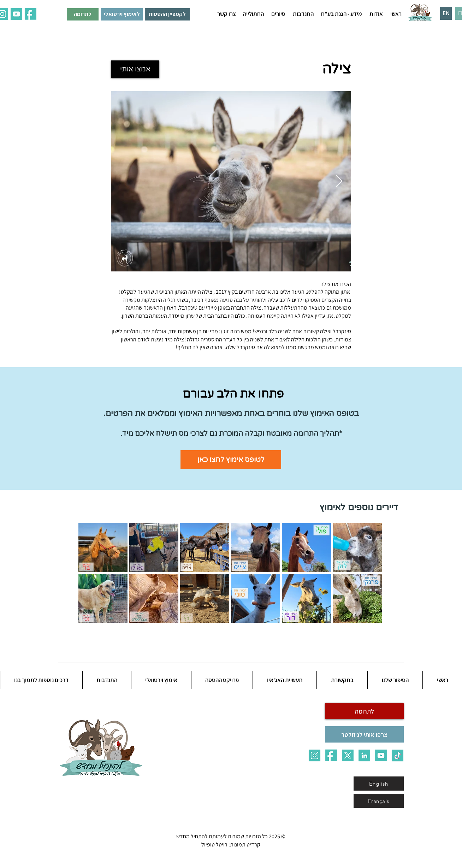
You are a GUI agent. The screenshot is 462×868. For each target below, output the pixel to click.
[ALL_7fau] (31, 14)
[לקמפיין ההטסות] (167, 14)
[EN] (446, 13)
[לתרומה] (83, 14)
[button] (376, 14)
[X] (348, 755)
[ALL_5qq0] (16, 14)
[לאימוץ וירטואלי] (122, 14)
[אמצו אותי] (135, 69)
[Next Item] (339, 181)
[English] (379, 784)
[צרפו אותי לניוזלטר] (364, 734)
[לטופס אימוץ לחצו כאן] (231, 460)
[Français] (379, 801)
